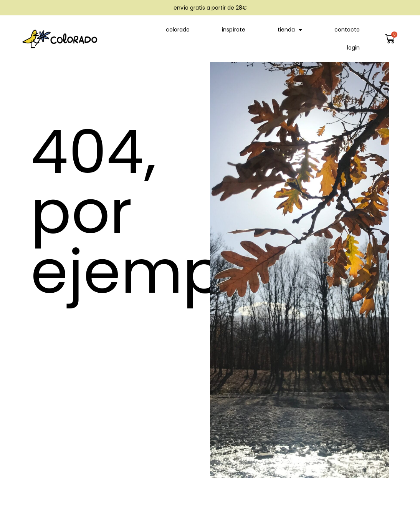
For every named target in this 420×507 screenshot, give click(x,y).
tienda (290, 30)
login (353, 48)
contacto (347, 30)
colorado (178, 30)
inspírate (234, 30)
